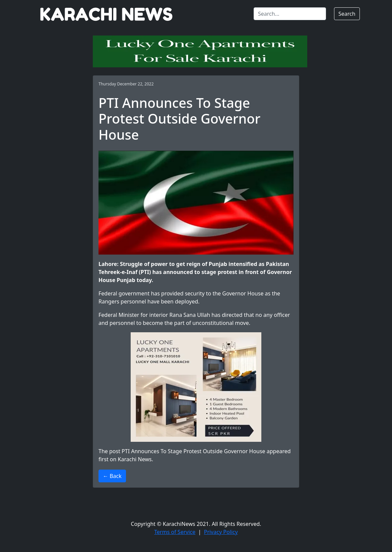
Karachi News (135, 459)
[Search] (290, 14)
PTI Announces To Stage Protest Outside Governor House (193, 451)
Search (347, 14)
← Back (112, 476)
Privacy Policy (221, 532)
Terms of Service (175, 532)
